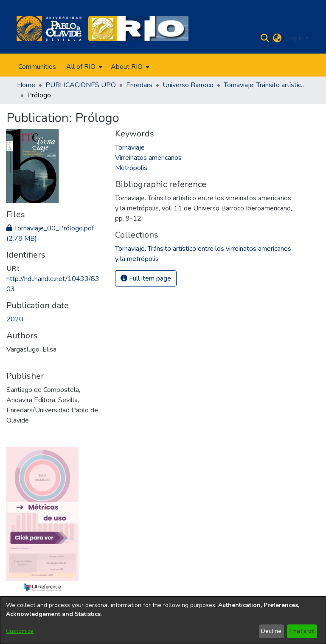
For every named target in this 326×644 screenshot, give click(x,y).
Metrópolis (131, 168)
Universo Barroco (188, 85)
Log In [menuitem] (294, 38)
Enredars (139, 85)
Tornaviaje (130, 148)
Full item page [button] (146, 278)
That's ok (302, 631)
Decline (271, 631)
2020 (15, 319)
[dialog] (163, 620)
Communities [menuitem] (37, 67)
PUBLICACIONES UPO (81, 85)
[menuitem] (83, 67)
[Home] (49, 28)
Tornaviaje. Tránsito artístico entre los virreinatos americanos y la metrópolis (266, 85)
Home (26, 85)
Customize (20, 631)
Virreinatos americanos (148, 158)
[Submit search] (265, 38)
